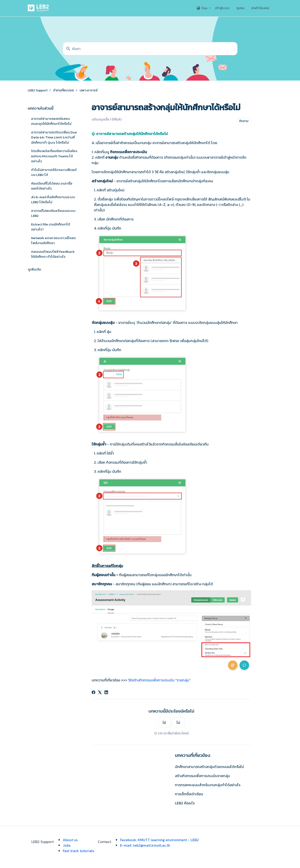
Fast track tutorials (78, 851)
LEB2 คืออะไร (185, 803)
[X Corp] (100, 693)
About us (70, 840)
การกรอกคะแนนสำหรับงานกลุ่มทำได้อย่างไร (208, 785)
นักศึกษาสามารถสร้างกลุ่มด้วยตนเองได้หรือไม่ (209, 767)
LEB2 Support (38, 90)
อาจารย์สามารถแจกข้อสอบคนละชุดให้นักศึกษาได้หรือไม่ (51, 121)
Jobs (67, 845)
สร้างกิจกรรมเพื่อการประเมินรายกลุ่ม (202, 776)
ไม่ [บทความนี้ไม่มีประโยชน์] (178, 723)
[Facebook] (93, 693)
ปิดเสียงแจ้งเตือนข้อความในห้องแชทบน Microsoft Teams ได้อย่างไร (54, 156)
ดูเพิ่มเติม (34, 269)
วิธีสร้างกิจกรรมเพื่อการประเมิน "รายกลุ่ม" (159, 680)
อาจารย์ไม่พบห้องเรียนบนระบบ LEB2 (53, 213)
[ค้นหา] (150, 49)
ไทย (204, 8)
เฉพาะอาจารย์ (89, 90)
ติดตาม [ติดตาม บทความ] (244, 121)
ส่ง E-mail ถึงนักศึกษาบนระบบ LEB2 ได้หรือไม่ (53, 200)
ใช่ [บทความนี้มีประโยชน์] (164, 723)
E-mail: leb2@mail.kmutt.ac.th (145, 845)
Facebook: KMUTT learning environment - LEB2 (159, 840)
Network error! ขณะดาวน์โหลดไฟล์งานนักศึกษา (53, 240)
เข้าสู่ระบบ (222, 8)
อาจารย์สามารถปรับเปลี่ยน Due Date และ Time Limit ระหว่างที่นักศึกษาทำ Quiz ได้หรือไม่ (54, 137)
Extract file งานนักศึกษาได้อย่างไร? (51, 227)
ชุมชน (240, 8)
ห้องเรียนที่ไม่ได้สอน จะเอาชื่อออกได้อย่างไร (52, 186)
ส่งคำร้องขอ (260, 8)
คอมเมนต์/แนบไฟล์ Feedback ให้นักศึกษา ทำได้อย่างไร (53, 254)
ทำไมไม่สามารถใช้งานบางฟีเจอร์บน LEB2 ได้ (54, 172)
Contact (104, 842)
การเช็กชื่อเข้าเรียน (189, 794)
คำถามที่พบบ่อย (64, 90)
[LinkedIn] (106, 693)
